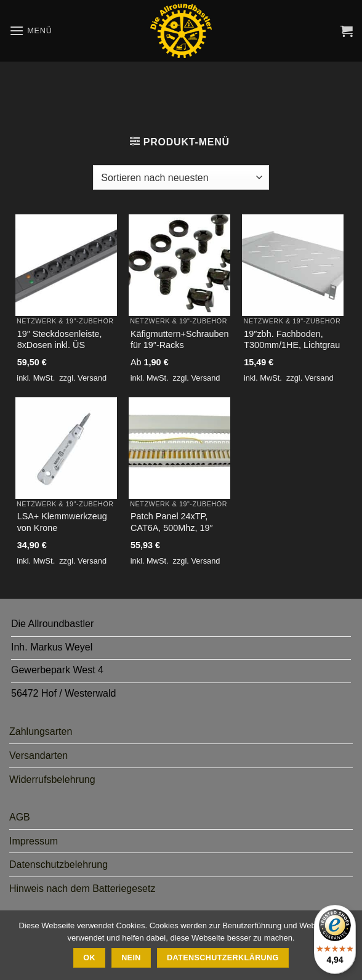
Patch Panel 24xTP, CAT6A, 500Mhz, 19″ (172, 522)
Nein (131, 958)
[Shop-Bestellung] (181, 177)
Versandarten (38, 755)
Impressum (34, 841)
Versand (92, 378)
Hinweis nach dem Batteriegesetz (82, 889)
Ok (89, 958)
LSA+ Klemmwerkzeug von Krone (62, 522)
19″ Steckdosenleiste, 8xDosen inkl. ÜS (60, 340)
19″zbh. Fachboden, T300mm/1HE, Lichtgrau (292, 340)
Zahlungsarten (41, 731)
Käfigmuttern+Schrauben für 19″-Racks (180, 340)
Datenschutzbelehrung (58, 865)
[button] (31, 30)
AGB (20, 817)
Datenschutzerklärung (223, 958)
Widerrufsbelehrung (52, 780)
